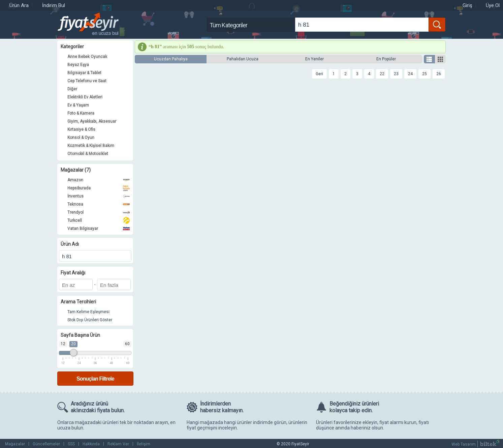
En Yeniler (315, 59)
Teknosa (99, 204)
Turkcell (99, 220)
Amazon (99, 180)
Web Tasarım (464, 444)
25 (425, 74)
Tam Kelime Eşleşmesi (88, 312)
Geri (319, 74)
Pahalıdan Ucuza (243, 59)
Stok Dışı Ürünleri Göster (90, 320)
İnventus (99, 196)
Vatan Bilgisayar (99, 229)
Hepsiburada (99, 188)
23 (396, 74)
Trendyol (99, 212)
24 (410, 74)
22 (382, 74)
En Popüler (386, 59)
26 (439, 74)
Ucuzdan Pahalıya (171, 59)
